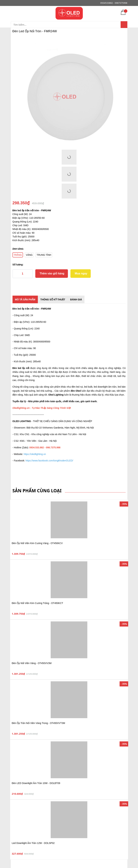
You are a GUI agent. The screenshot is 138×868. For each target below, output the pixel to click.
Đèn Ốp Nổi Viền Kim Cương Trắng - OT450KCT (37, 603)
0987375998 (121, 3)
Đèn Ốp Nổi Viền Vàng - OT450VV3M (32, 663)
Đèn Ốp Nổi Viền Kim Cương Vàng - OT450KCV (37, 543)
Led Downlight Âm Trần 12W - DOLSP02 (33, 843)
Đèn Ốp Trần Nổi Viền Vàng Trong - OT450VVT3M (39, 723)
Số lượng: (18, 265)
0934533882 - (107, 3)
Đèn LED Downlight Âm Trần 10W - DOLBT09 (36, 783)
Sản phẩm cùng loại (37, 491)
